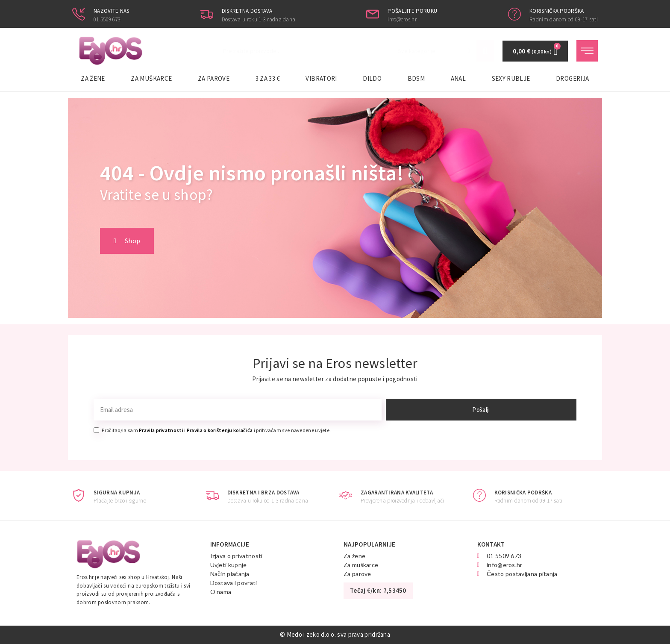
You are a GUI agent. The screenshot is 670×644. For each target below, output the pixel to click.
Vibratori (321, 78)
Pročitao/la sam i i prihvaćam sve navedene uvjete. (216, 430)
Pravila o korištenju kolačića (220, 430)
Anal (458, 78)
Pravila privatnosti (161, 430)
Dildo (372, 78)
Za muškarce (151, 78)
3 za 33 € (268, 78)
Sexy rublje (511, 78)
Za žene (93, 78)
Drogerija (572, 78)
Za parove (214, 78)
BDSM (416, 78)
